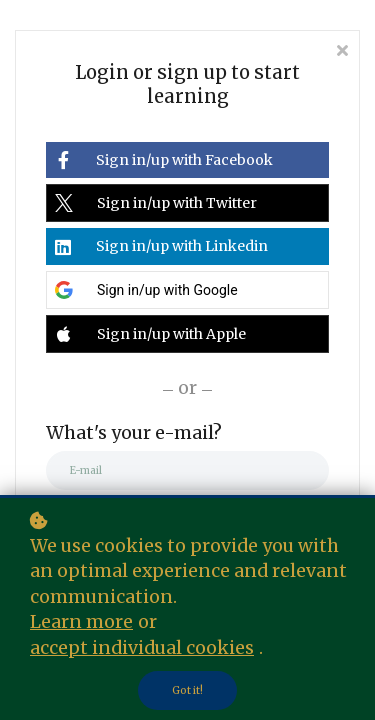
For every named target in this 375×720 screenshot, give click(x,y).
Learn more (81, 622)
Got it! (187, 690)
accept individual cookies (142, 648)
